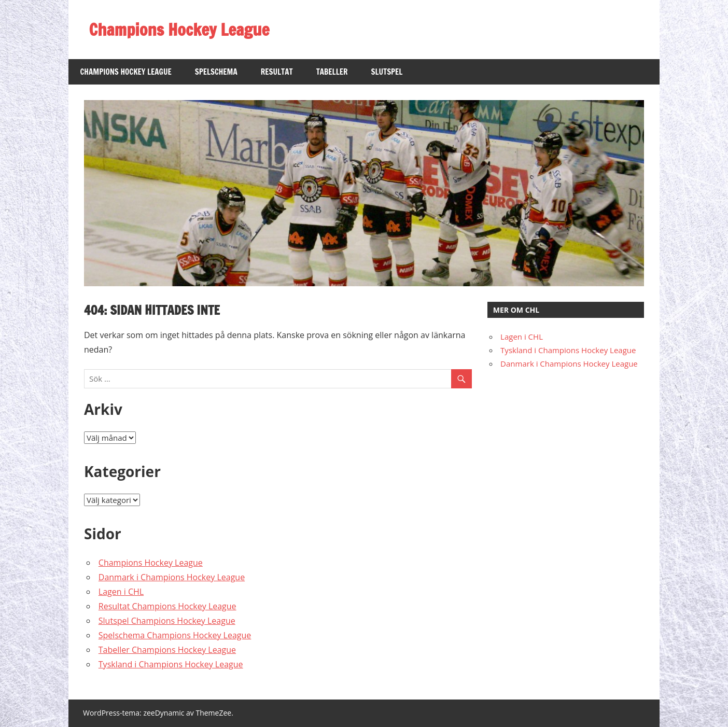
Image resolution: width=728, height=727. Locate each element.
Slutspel (387, 72)
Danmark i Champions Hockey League (172, 577)
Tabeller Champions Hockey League (167, 650)
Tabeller (332, 72)
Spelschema (216, 72)
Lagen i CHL (121, 592)
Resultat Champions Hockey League (167, 606)
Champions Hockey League (179, 30)
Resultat (277, 72)
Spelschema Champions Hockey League (175, 635)
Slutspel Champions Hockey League (167, 621)
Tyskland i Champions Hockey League (171, 664)
